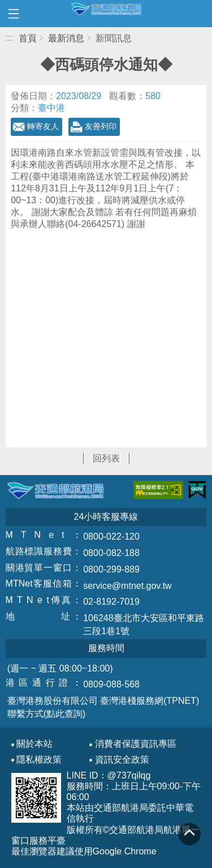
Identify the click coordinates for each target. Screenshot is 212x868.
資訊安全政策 (122, 760)
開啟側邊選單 (14, 14)
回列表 (106, 458)
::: (9, 38)
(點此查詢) (65, 714)
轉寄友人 (43, 126)
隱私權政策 (39, 760)
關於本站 (34, 744)
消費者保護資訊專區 (136, 744)
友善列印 (101, 126)
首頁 (28, 38)
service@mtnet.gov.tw (127, 586)
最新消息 (66, 38)
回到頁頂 (189, 834)
